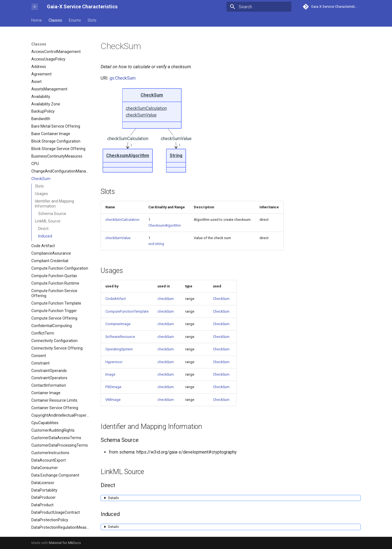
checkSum (166, 299)
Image (110, 374)
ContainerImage (118, 324)
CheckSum (221, 299)
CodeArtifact (116, 299)
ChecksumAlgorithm (165, 225)
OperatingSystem (119, 349)
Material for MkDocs (65, 543)
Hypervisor (114, 362)
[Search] (259, 7)
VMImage (113, 400)
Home (37, 20)
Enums (75, 20)
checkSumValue (118, 238)
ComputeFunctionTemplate (127, 311)
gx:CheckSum (123, 78)
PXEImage (113, 387)
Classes (55, 20)
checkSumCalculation (122, 220)
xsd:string (156, 244)
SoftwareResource (120, 337)
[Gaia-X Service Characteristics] (35, 7)
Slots (92, 20)
